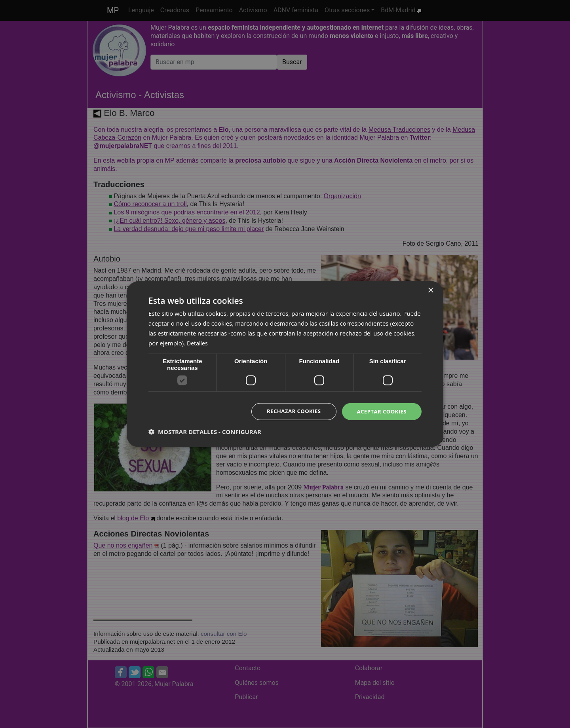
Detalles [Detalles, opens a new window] (198, 342)
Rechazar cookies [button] (289, 411)
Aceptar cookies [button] (380, 411)
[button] (205, 432)
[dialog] (285, 364)
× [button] (430, 290)
